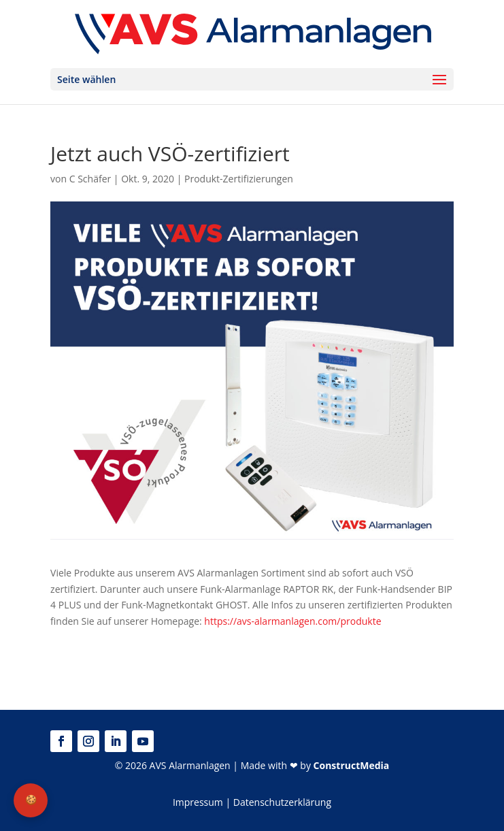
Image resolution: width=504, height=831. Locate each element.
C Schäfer (90, 179)
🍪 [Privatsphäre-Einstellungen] (31, 800)
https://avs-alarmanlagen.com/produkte (292, 621)
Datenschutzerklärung (282, 802)
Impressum (198, 802)
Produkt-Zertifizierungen (239, 179)
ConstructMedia (352, 765)
